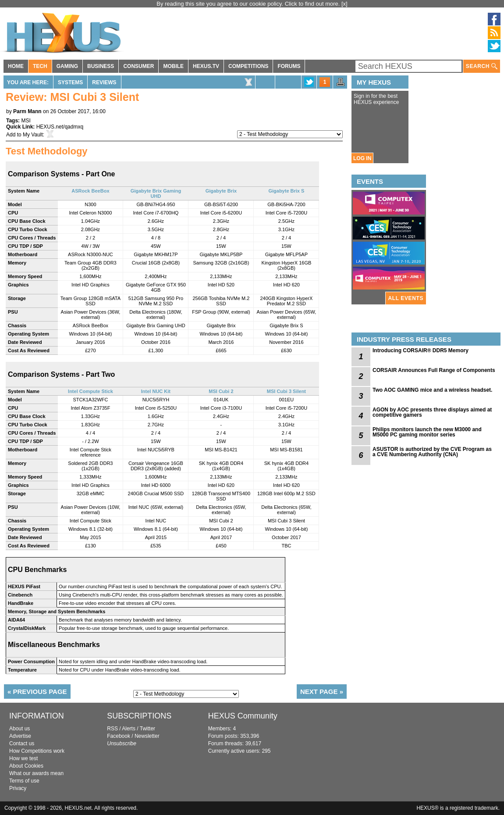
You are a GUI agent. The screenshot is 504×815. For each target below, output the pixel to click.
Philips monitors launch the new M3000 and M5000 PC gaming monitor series (427, 432)
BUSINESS (101, 66)
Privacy (18, 788)
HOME (16, 66)
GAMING (67, 66)
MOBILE (173, 66)
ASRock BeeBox (90, 191)
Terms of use (24, 781)
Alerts (129, 729)
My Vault (33, 135)
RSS (112, 729)
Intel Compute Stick (91, 391)
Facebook (119, 736)
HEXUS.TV (206, 66)
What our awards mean (36, 773)
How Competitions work (37, 751)
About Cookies (26, 766)
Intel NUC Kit (156, 391)
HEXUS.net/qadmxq (60, 127)
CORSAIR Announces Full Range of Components (434, 370)
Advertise (20, 736)
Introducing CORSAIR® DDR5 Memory (421, 350)
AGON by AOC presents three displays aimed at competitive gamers (432, 412)
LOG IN (362, 158)
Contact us (22, 744)
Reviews (104, 82)
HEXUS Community (243, 716)
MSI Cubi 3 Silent (286, 391)
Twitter (147, 729)
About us (20, 729)
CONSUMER (138, 66)
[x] (344, 4)
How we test (23, 758)
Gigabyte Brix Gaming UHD (156, 193)
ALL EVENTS (406, 298)
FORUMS (289, 66)
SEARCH (482, 66)
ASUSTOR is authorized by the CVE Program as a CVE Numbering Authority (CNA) (432, 452)
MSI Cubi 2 (221, 391)
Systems (70, 82)
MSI (26, 121)
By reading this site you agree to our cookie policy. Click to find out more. (249, 4)
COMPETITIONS (248, 66)
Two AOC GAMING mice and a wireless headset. (432, 390)
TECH (40, 66)
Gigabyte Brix (221, 191)
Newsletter (147, 736)
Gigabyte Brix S (286, 191)
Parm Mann (27, 111)
